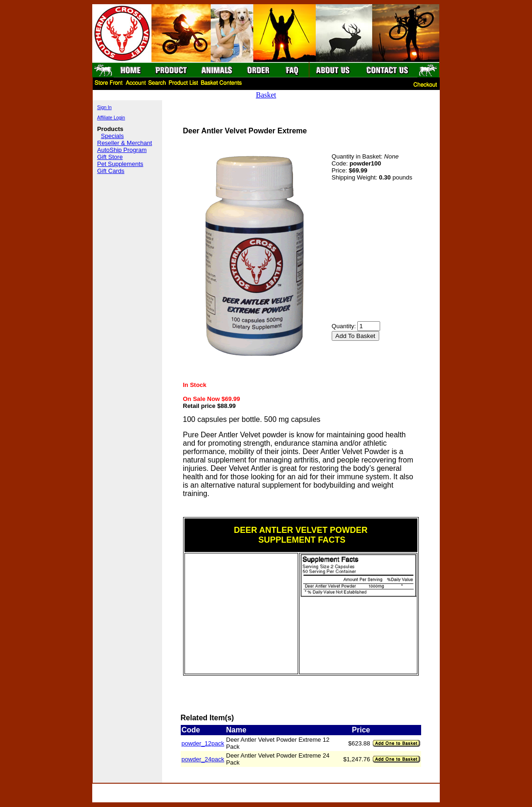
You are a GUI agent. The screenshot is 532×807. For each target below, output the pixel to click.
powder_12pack (203, 743)
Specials (113, 136)
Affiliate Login (111, 118)
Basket (266, 95)
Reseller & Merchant (125, 143)
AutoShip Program (122, 150)
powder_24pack (203, 759)
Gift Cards (111, 171)
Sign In (105, 107)
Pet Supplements (120, 164)
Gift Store (110, 157)
